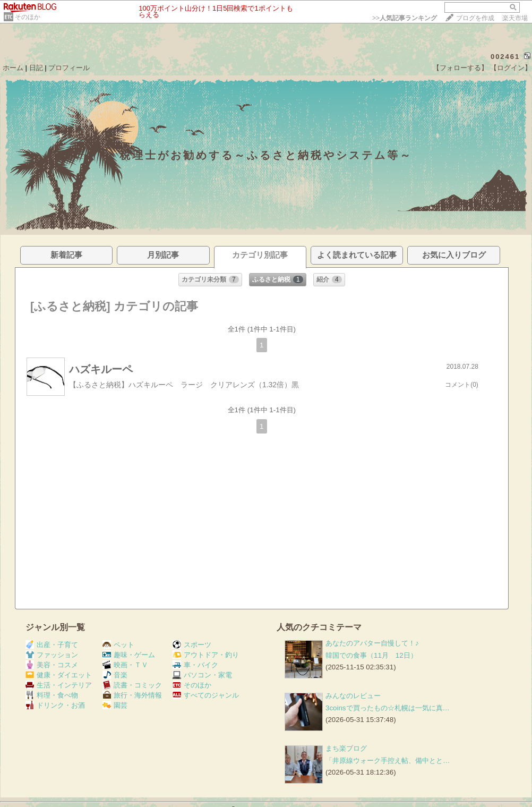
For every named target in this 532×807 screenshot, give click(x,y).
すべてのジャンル (206, 695)
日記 (36, 68)
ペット (118, 645)
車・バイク (195, 665)
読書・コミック (132, 685)
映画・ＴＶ (125, 665)
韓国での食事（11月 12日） (371, 655)
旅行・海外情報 (132, 695)
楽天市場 (515, 18)
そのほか (28, 17)
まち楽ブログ (346, 748)
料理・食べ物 (52, 695)
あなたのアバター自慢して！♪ (372, 643)
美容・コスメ (52, 665)
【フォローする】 (460, 68)
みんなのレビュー (353, 696)
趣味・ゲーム (129, 655)
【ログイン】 (511, 68)
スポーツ (192, 645)
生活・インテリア (59, 685)
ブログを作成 (475, 18)
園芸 (115, 705)
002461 (505, 57)
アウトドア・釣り (206, 655)
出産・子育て (52, 645)
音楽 (115, 675)
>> (405, 18)
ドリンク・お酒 (55, 705)
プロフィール (69, 68)
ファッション (52, 655)
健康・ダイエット (59, 675)
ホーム (13, 68)
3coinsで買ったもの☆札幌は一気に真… (388, 708)
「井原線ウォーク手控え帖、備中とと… (388, 761)
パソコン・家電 (202, 675)
